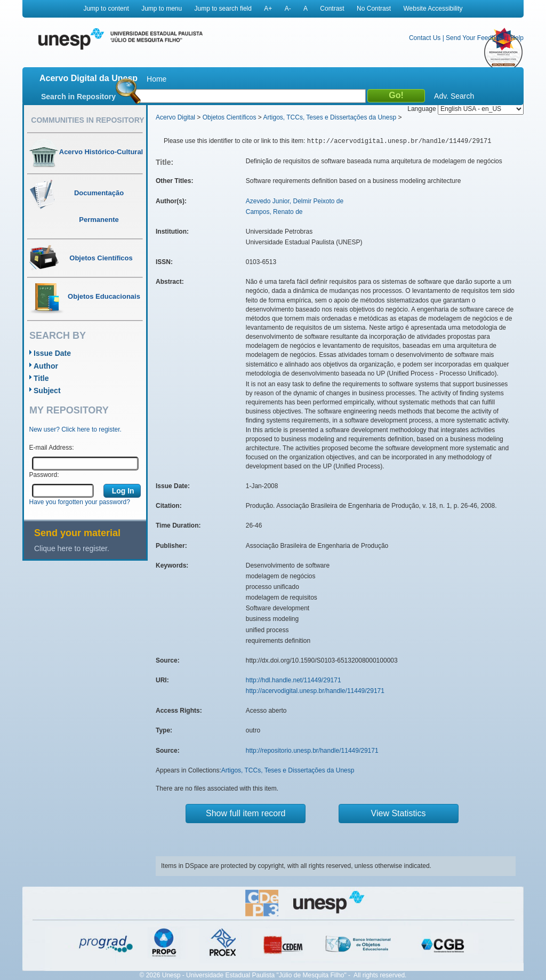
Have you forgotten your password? (80, 502)
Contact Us (425, 38)
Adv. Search (454, 96)
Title (41, 378)
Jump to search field (223, 9)
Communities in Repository (87, 120)
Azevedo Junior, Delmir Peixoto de (295, 201)
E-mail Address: (52, 448)
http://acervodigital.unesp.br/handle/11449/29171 (315, 691)
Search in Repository (78, 97)
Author (46, 366)
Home (156, 79)
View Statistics (399, 813)
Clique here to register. (72, 548)
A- (288, 9)
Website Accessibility (433, 9)
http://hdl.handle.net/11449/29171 (294, 680)
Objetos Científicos (230, 117)
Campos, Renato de (274, 212)
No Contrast (374, 9)
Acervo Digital (175, 117)
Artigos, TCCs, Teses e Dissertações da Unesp (330, 117)
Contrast (332, 9)
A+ (268, 9)
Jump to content (106, 9)
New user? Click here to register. (75, 429)
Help (517, 38)
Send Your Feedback (475, 38)
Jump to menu (162, 9)
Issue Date (52, 353)
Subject (47, 391)
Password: (44, 475)
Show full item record (246, 813)
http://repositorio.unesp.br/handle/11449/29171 (312, 751)
